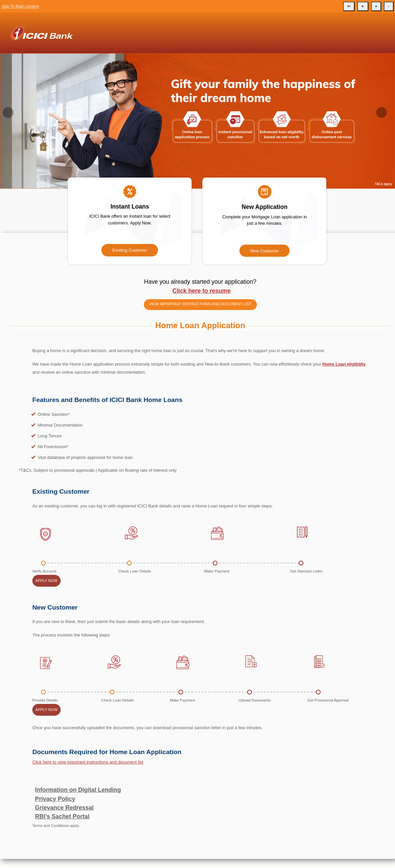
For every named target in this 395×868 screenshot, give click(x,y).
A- (363, 6)
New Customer (265, 251)
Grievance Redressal (64, 808)
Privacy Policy (55, 799)
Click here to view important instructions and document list (88, 762)
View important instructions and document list (200, 304)
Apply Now (46, 581)
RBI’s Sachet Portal (62, 816)
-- (389, 6)
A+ (349, 6)
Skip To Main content (20, 6)
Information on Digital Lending (78, 790)
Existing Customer (130, 250)
